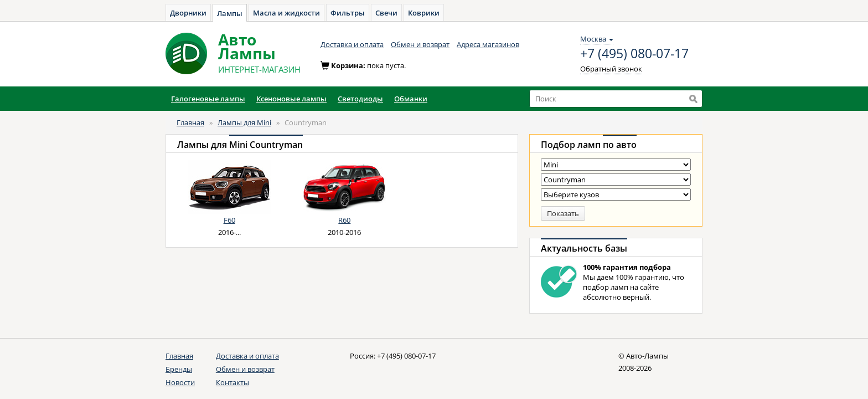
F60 (229, 220)
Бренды (179, 369)
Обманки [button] (411, 99)
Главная (190, 122)
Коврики (424, 13)
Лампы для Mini (244, 122)
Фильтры (348, 13)
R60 (344, 220)
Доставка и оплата (352, 44)
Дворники (188, 13)
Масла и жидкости (286, 13)
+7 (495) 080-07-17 (634, 54)
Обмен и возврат (420, 44)
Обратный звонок (611, 69)
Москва (597, 39)
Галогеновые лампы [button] (208, 99)
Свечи (386, 13)
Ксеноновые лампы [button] (291, 99)
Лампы (230, 13)
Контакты (232, 382)
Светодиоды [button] (360, 99)
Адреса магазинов (488, 44)
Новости (180, 382)
